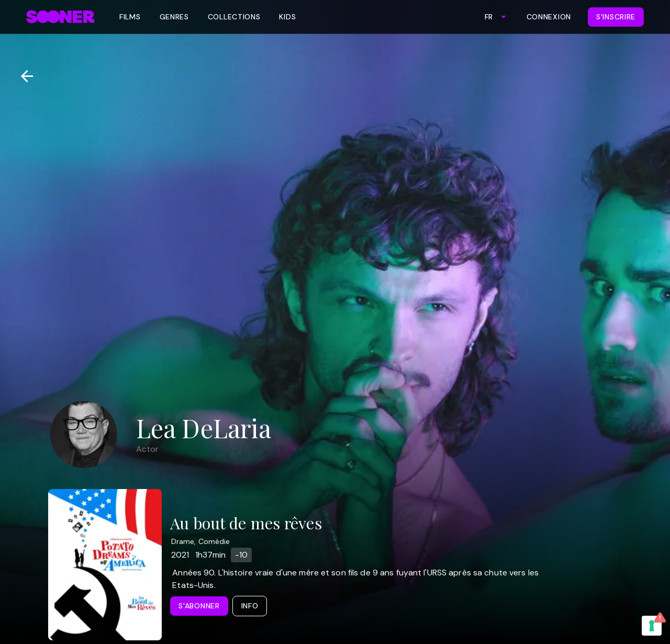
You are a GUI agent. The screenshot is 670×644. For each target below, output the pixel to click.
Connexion (549, 17)
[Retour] (23, 76)
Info (250, 606)
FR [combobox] (489, 17)
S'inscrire (616, 17)
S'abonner (199, 606)
